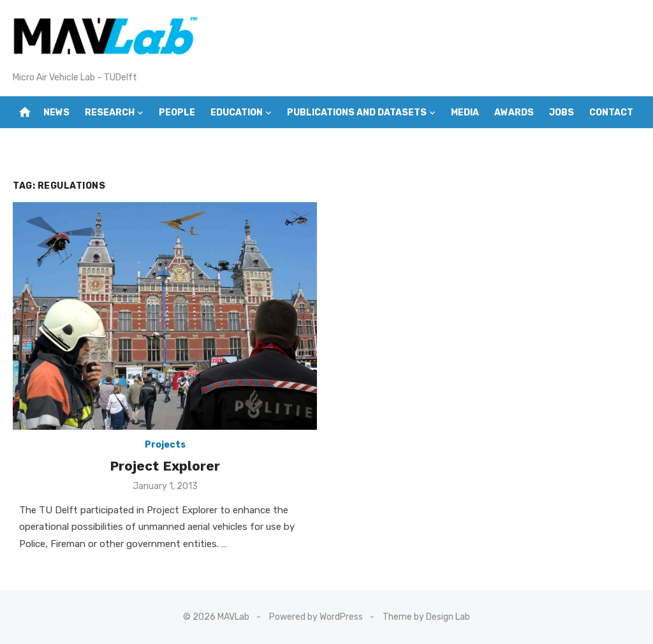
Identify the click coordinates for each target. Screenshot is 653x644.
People (177, 113)
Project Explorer (165, 466)
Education (237, 113)
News (56, 113)
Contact (611, 113)
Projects (165, 445)
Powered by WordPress (316, 617)
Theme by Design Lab (426, 617)
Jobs (561, 113)
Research (110, 113)
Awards (514, 113)
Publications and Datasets (357, 113)
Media (465, 113)
